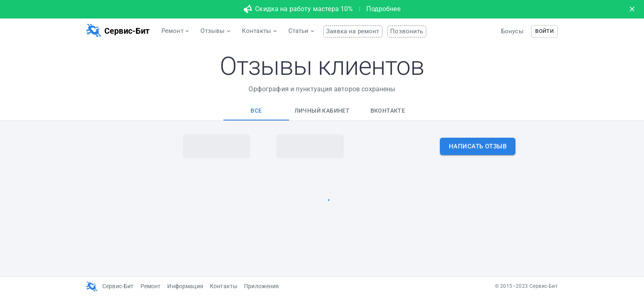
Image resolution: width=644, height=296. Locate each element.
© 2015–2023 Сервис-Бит (526, 286)
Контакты (224, 286)
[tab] (256, 111)
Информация (185, 286)
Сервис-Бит (118, 286)
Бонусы (512, 31)
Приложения (262, 286)
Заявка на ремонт (353, 31)
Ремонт (151, 286)
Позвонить (407, 31)
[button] (544, 31)
